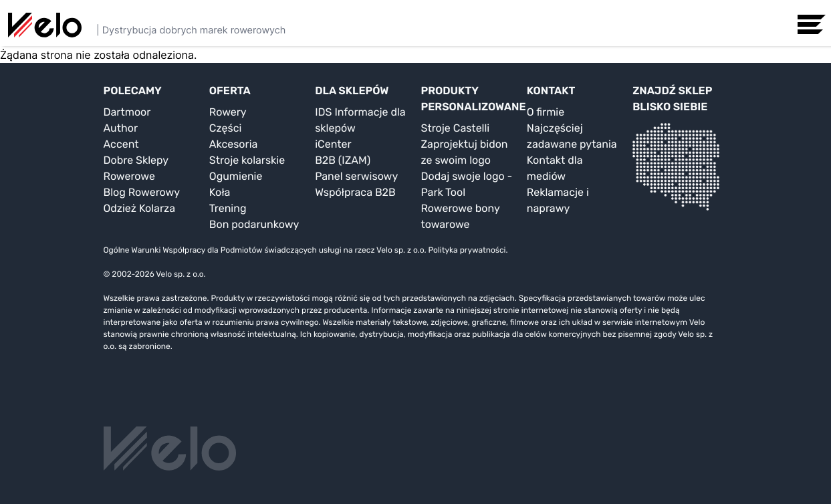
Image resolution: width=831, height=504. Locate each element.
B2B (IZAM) (343, 160)
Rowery (228, 112)
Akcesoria (234, 144)
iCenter (333, 144)
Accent (121, 144)
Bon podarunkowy (254, 224)
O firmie (546, 112)
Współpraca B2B (355, 192)
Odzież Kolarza (139, 208)
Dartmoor (127, 112)
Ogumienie (236, 176)
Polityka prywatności (467, 250)
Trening (228, 208)
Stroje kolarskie (247, 160)
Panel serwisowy (356, 176)
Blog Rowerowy (142, 192)
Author (121, 128)
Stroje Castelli (455, 128)
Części (226, 128)
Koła (220, 192)
